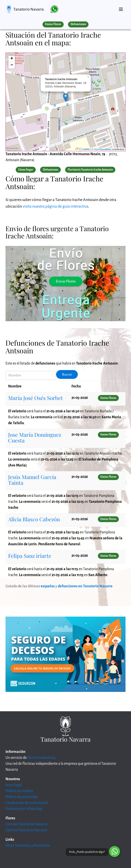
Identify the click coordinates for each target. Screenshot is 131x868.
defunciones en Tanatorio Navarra (85, 586)
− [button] (12, 65)
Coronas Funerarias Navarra (26, 824)
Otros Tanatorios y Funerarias (28, 846)
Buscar (67, 374)
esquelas (48, 586)
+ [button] (12, 59)
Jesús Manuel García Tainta (32, 480)
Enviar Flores (53, 24)
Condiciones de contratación (27, 803)
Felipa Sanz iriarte (30, 556)
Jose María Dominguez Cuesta (35, 437)
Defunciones (78, 24)
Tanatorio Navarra (29, 9)
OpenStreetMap (102, 149)
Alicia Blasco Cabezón (34, 519)
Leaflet (86, 149)
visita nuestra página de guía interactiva (55, 206)
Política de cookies (19, 791)
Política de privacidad (21, 797)
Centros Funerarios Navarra (26, 830)
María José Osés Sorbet (35, 398)
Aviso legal (14, 785)
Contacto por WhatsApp (24, 809)
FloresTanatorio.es (41, 758)
